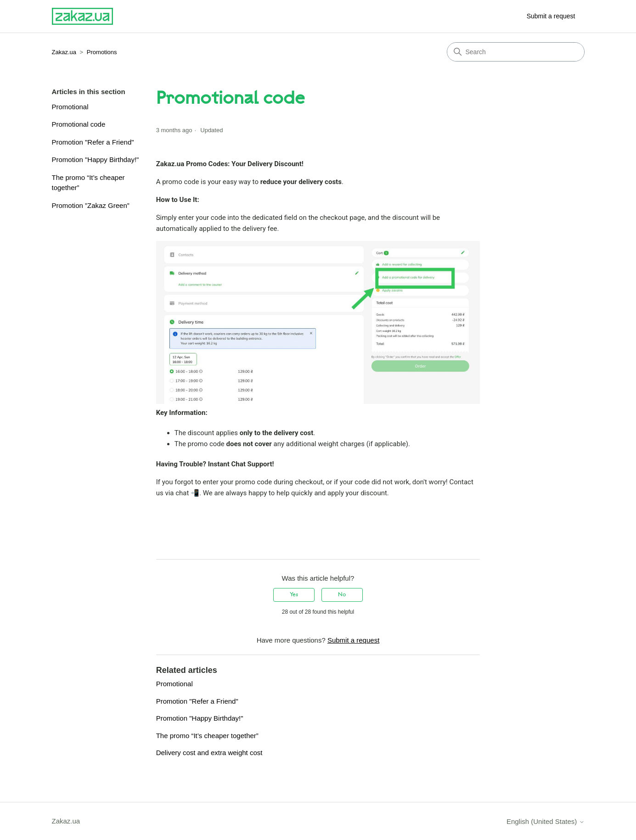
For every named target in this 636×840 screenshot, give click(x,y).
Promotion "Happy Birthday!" (96, 160)
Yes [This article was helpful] (294, 595)
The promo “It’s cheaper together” (88, 183)
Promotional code (79, 124)
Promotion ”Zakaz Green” (91, 205)
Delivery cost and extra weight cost (209, 753)
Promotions (102, 52)
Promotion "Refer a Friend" (93, 142)
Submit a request (551, 16)
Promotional (70, 107)
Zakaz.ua (64, 52)
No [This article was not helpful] (342, 595)
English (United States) (546, 821)
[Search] (516, 52)
